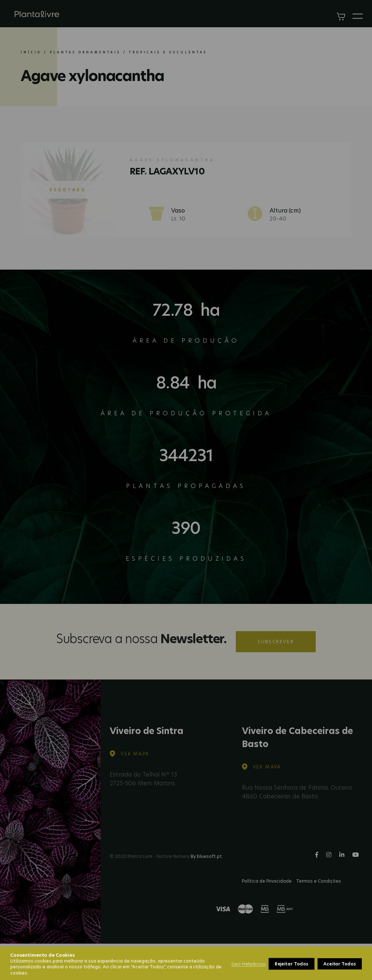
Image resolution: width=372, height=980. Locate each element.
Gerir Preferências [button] (248, 964)
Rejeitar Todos (292, 964)
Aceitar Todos (340, 964)
